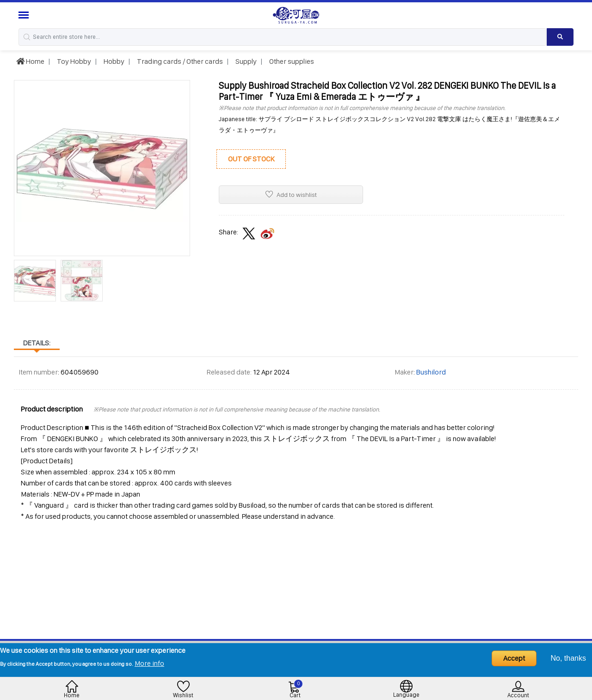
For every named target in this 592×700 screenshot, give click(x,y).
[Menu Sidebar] (25, 15)
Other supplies (291, 61)
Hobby (113, 61)
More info (149, 663)
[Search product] (560, 37)
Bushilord (431, 372)
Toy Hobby (73, 61)
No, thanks (568, 658)
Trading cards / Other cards (179, 61)
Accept (514, 658)
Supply (245, 61)
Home (30, 61)
